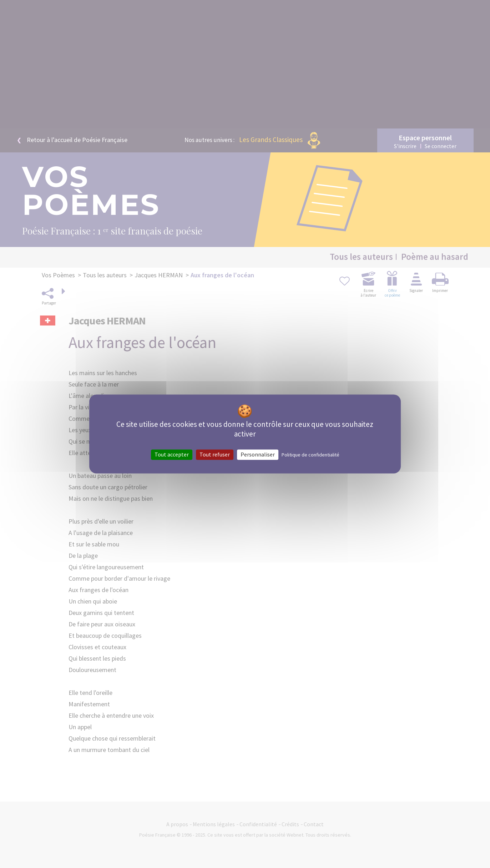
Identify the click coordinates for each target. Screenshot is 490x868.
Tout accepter (172, 454)
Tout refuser (215, 454)
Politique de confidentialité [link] (310, 455)
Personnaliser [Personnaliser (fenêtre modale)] (258, 454)
